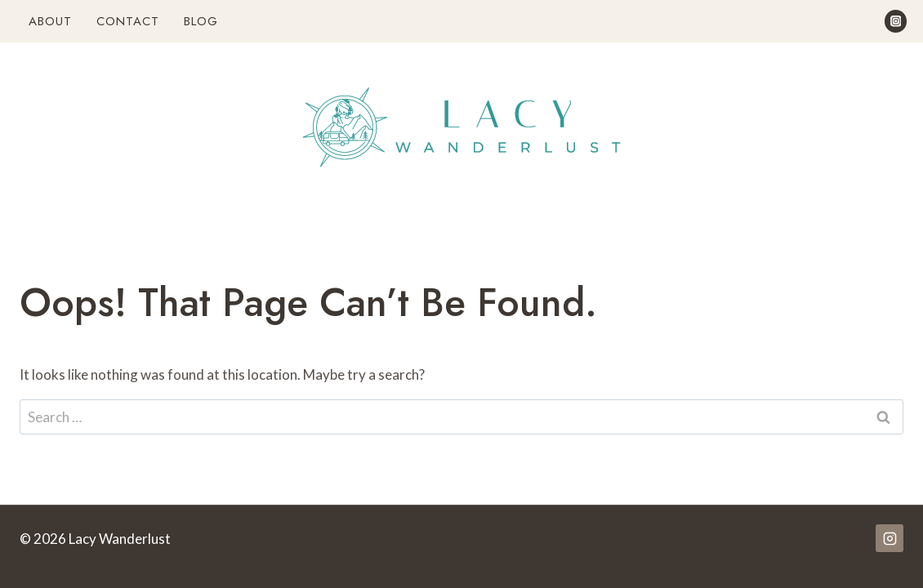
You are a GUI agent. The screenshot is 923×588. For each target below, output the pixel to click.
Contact (128, 21)
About (50, 21)
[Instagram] (896, 21)
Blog (201, 21)
